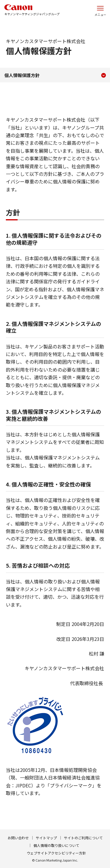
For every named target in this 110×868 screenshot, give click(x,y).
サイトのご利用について (83, 838)
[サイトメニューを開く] (100, 10)
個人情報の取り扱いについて (56, 845)
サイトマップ (46, 838)
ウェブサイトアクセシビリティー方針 (56, 853)
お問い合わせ (18, 838)
